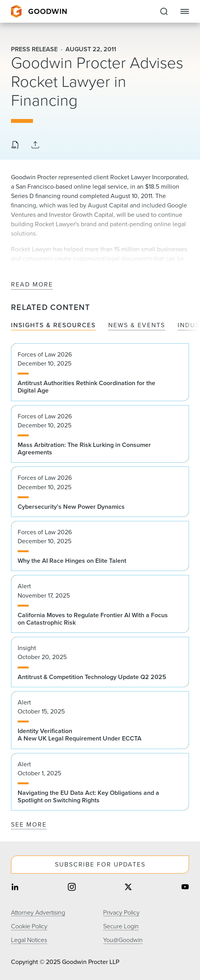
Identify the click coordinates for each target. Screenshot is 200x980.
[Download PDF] (15, 146)
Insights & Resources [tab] (53, 325)
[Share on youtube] (185, 888)
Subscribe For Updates (100, 864)
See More (29, 824)
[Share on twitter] (128, 888)
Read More (32, 285)
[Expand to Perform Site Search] (164, 11)
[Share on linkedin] (15, 888)
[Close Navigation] (185, 11)
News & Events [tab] (137, 325)
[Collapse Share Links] (35, 145)
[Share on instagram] (72, 888)
